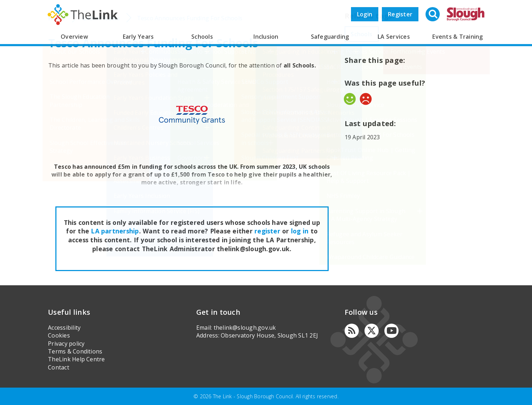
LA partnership (115, 231)
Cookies (59, 335)
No (366, 99)
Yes (350, 99)
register (267, 231)
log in (300, 231)
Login (365, 14)
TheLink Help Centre (76, 359)
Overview (74, 37)
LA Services (394, 37)
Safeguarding (330, 37)
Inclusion (266, 37)
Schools (202, 37)
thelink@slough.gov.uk (245, 328)
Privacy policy (66, 344)
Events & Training (457, 37)
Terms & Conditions (75, 351)
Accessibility (64, 328)
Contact (59, 367)
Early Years (138, 37)
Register (400, 14)
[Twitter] (372, 331)
